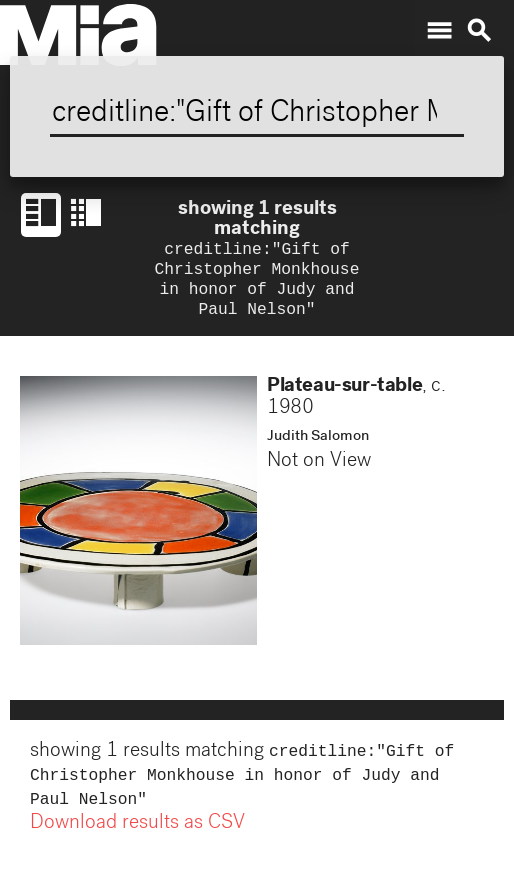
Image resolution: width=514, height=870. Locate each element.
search (479, 31)
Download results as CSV (137, 838)
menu (439, 31)
